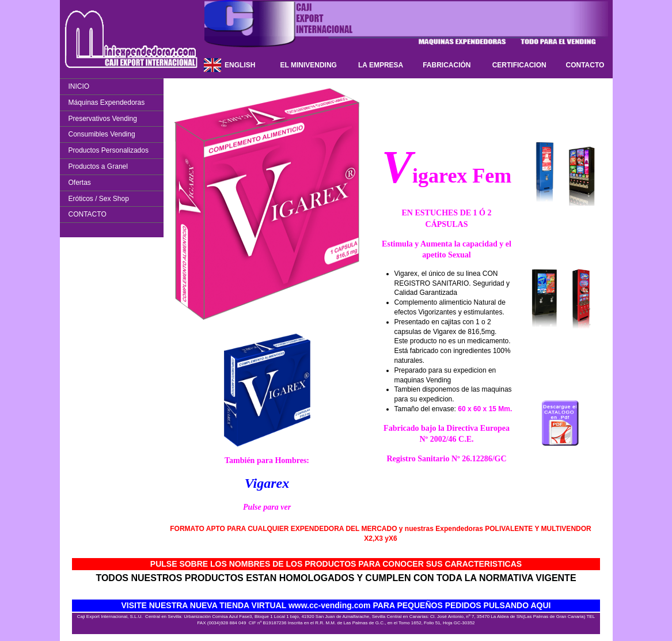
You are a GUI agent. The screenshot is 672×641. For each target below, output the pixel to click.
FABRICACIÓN (447, 65)
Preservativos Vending (103, 119)
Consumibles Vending (102, 134)
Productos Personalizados (109, 150)
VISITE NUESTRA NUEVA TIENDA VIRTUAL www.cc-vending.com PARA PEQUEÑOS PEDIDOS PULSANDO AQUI (336, 605)
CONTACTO (585, 65)
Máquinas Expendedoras (107, 103)
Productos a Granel (98, 166)
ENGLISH (240, 65)
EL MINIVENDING (308, 65)
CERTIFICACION (519, 65)
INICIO (79, 86)
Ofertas (80, 183)
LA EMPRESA (381, 65)
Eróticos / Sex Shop (99, 199)
